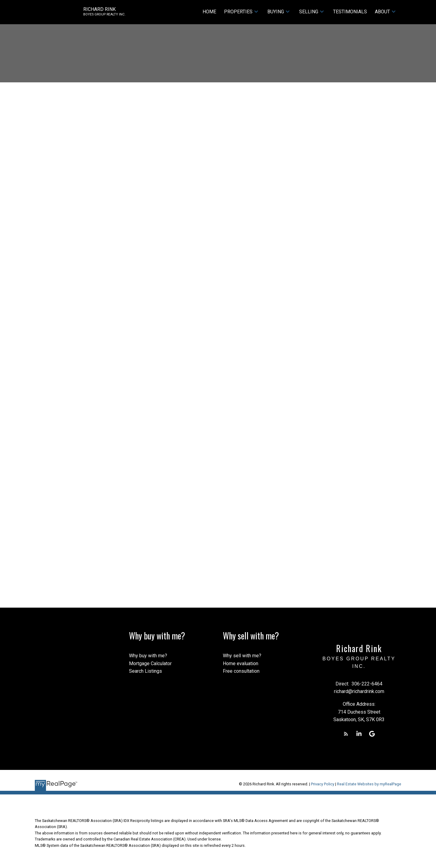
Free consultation (241, 671)
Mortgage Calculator (150, 663)
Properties (238, 12)
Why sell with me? (242, 656)
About (382, 12)
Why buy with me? (148, 656)
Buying (276, 12)
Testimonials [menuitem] (350, 12)
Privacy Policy (323, 784)
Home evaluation (241, 663)
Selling (309, 12)
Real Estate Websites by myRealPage (369, 784)
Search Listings (145, 671)
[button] (346, 734)
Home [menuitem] (209, 12)
